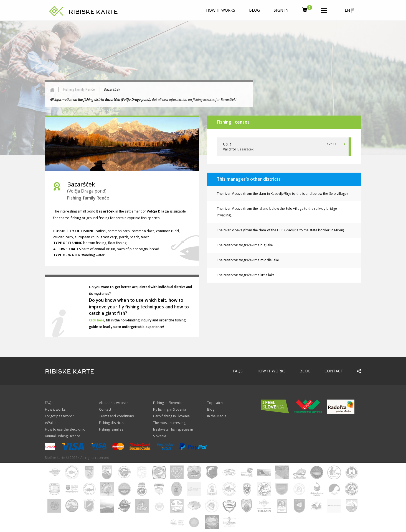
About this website (114, 403)
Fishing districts (111, 423)
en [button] (349, 10)
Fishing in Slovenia (167, 403)
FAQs (238, 371)
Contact (334, 371)
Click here (97, 320)
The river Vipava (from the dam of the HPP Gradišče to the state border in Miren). (281, 230)
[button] (324, 9)
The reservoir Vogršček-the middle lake (248, 260)
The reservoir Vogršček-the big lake (245, 245)
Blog (254, 10)
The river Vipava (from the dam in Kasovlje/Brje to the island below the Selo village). (283, 194)
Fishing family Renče (79, 89)
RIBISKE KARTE (93, 12)
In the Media (217, 416)
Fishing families (111, 429)
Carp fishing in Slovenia (171, 416)
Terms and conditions (116, 416)
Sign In (281, 10)
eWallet (51, 423)
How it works (221, 10)
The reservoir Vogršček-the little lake (246, 275)
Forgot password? (59, 416)
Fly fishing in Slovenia (170, 409)
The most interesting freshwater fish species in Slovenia (173, 429)
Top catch (215, 403)
